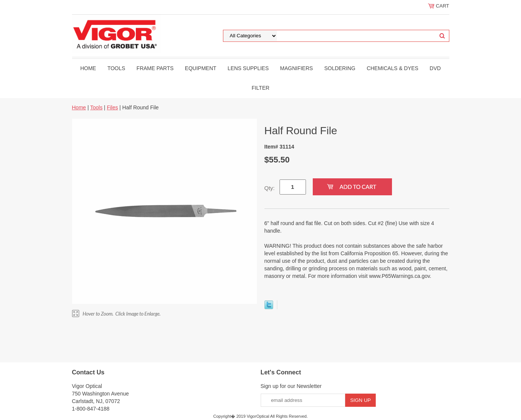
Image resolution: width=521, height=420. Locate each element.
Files (112, 107)
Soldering (340, 68)
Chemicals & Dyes (393, 68)
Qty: (270, 188)
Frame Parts (155, 68)
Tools (116, 68)
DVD (435, 68)
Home (88, 68)
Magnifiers (296, 68)
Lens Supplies (248, 68)
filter (260, 88)
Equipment (201, 68)
